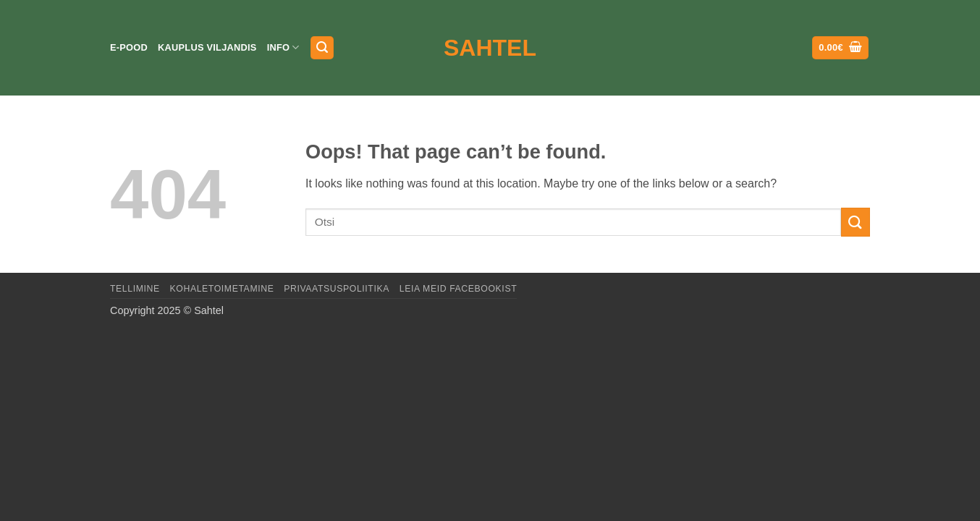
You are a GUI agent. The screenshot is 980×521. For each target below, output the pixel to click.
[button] (322, 48)
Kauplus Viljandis (207, 47)
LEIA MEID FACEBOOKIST (458, 289)
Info (283, 47)
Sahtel (490, 48)
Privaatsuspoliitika (337, 289)
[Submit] (856, 222)
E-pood (129, 47)
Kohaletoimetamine (222, 289)
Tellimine (135, 289)
